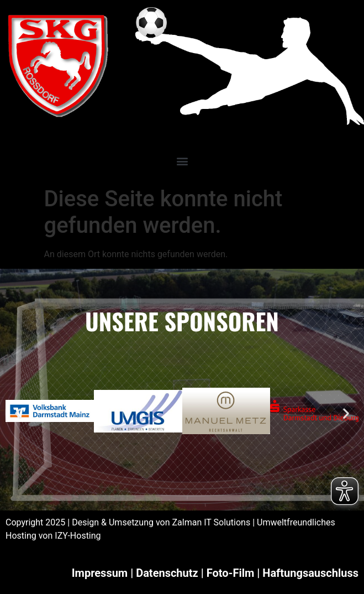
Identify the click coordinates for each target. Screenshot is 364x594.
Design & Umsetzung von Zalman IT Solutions (161, 522)
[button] (182, 161)
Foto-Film (231, 573)
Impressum (100, 573)
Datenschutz (167, 573)
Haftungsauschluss (310, 573)
